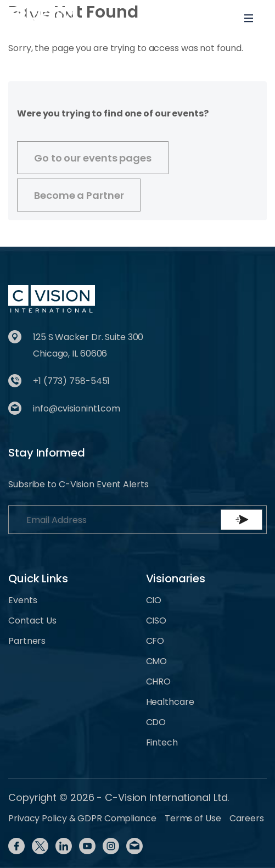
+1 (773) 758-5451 (71, 381)
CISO (156, 621)
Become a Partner (79, 195)
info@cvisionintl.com (77, 408)
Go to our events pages (93, 158)
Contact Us (32, 621)
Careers (247, 818)
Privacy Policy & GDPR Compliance (82, 818)
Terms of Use (193, 818)
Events (23, 600)
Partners (27, 641)
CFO (155, 641)
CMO (157, 661)
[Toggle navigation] (249, 18)
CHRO (159, 681)
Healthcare (170, 702)
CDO (156, 722)
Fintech (162, 742)
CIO (154, 600)
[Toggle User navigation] (213, 18)
